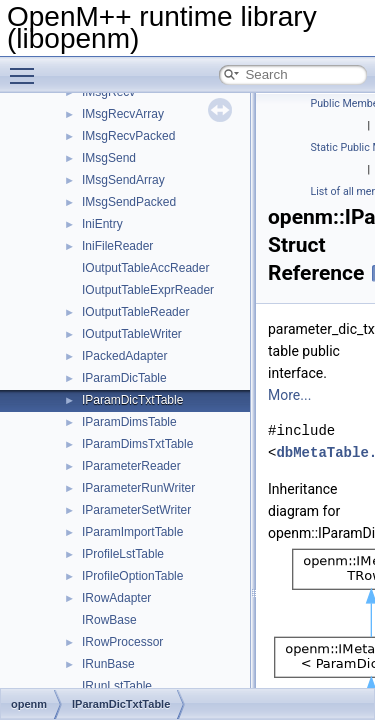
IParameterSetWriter (136, 510)
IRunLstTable (117, 686)
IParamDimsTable (129, 422)
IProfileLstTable (123, 554)
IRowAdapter (116, 598)
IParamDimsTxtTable (137, 444)
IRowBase (109, 620)
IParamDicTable (124, 378)
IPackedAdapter (124, 356)
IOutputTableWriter (132, 334)
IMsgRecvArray (123, 114)
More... (289, 395)
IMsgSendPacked (129, 202)
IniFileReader (117, 246)
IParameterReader (131, 466)
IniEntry (102, 224)
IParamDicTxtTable (132, 400)
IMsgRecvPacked (128, 136)
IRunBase (108, 664)
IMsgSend (109, 158)
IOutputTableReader (135, 312)
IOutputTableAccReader (145, 268)
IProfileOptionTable (132, 576)
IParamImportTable (132, 532)
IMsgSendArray (123, 180)
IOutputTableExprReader (148, 290)
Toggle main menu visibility (27, 67)
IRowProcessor (122, 642)
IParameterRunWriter (138, 488)
